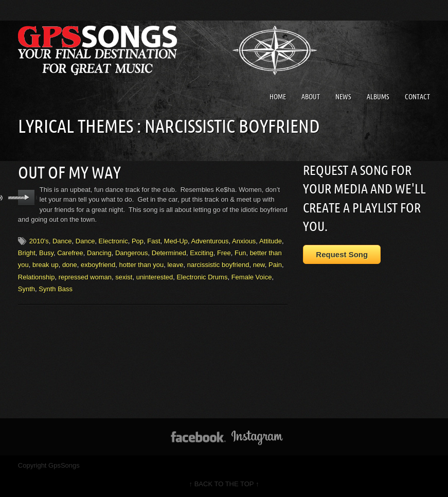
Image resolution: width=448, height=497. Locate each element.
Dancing (99, 253)
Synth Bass (56, 289)
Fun (240, 253)
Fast (154, 241)
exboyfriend (98, 265)
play (26, 198)
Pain (275, 265)
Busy (46, 253)
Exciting (202, 253)
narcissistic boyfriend (218, 265)
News (343, 97)
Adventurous (210, 241)
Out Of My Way (69, 172)
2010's (39, 241)
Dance (62, 241)
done (70, 265)
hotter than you (141, 265)
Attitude (271, 241)
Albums (378, 97)
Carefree (70, 253)
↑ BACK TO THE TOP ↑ (224, 484)
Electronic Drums (202, 277)
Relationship (37, 277)
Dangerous (132, 253)
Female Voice (252, 277)
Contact (417, 97)
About (311, 97)
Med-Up (176, 241)
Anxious (244, 241)
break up (46, 265)
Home (278, 97)
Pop (138, 241)
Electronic (113, 241)
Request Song (342, 254)
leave (175, 265)
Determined (169, 253)
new (259, 265)
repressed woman (85, 277)
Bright (27, 253)
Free (224, 253)
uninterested (155, 277)
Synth (26, 289)
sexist (124, 277)
